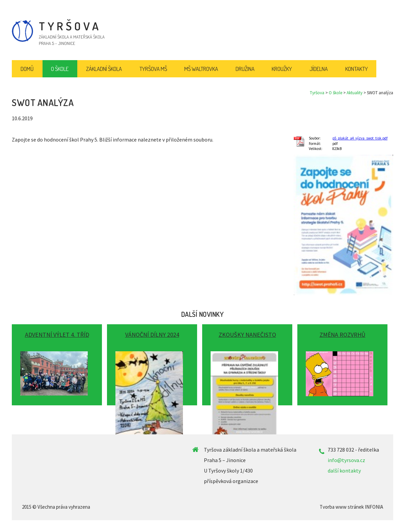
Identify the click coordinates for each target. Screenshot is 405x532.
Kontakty (357, 69)
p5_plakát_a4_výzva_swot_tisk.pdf (360, 138)
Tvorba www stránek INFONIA (351, 507)
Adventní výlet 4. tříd (57, 335)
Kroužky (282, 69)
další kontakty (344, 471)
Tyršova (317, 93)
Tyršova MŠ (153, 69)
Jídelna (319, 69)
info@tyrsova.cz (346, 460)
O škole (335, 93)
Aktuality (355, 93)
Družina (245, 69)
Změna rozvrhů (343, 335)
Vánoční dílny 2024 (152, 335)
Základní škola (104, 69)
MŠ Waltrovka (201, 69)
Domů (27, 69)
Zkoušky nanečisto (247, 335)
